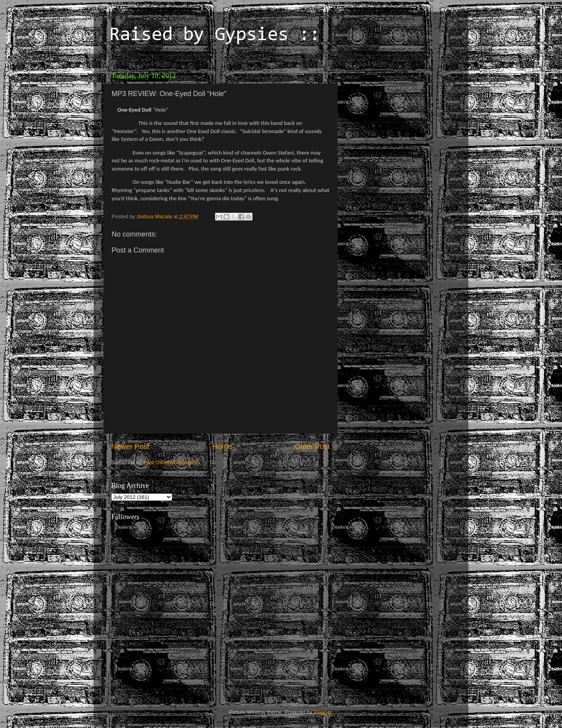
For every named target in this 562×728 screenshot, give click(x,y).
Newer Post (130, 446)
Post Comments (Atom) (171, 462)
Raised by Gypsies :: (215, 36)
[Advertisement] (396, 117)
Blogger (323, 712)
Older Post (312, 446)
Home (222, 446)
